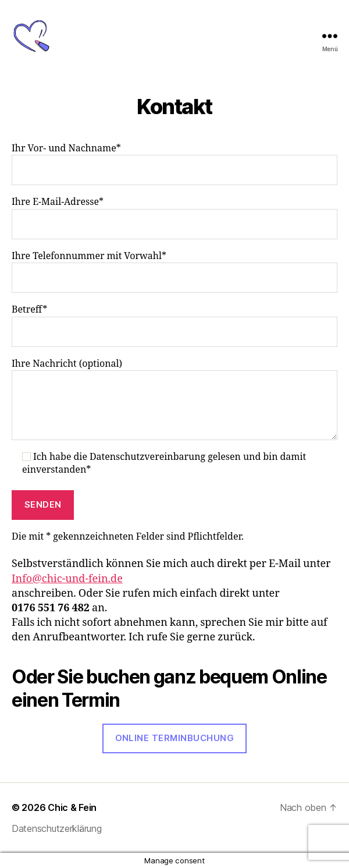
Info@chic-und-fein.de (67, 579)
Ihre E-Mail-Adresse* (174, 217)
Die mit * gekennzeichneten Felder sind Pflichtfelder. (128, 537)
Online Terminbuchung (175, 738)
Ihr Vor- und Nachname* (174, 164)
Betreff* (174, 325)
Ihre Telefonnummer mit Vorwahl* (174, 272)
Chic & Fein (72, 807)
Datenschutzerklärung (57, 828)
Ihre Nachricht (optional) (174, 399)
